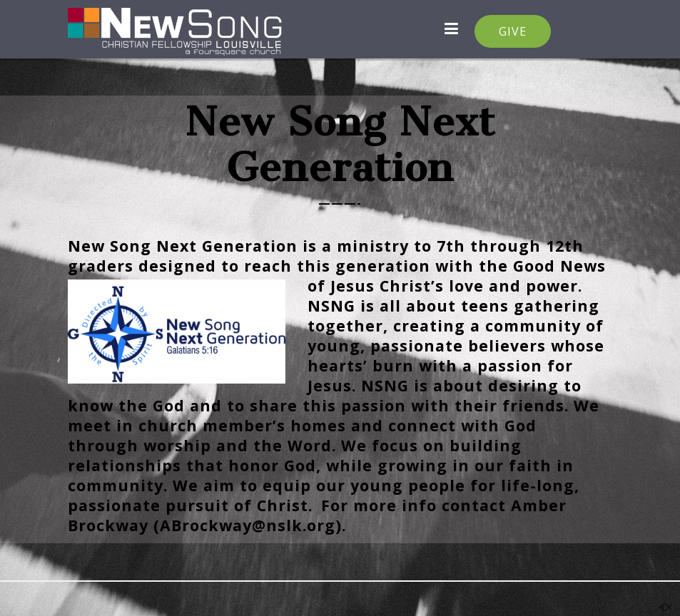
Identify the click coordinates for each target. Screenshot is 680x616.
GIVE (513, 31)
